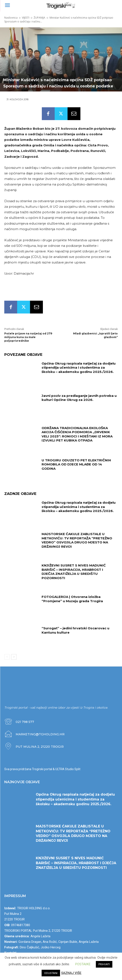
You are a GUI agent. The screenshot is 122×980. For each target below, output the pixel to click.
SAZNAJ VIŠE (71, 973)
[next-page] (14, 657)
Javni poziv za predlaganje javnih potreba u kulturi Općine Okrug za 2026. (79, 398)
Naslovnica (11, 18)
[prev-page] (7, 657)
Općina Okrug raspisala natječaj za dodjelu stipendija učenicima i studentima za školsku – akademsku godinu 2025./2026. (79, 368)
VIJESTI (26, 18)
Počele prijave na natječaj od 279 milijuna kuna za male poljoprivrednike (28, 337)
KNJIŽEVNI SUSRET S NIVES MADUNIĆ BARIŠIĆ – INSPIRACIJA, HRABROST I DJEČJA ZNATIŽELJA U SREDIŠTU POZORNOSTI (74, 572)
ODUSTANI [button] (51, 973)
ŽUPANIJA (39, 18)
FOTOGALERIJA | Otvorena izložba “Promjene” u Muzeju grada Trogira (72, 599)
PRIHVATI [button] (104, 964)
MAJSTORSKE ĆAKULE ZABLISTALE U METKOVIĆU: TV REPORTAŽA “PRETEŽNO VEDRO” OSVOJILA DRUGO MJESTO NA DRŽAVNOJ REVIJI (77, 540)
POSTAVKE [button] (83, 964)
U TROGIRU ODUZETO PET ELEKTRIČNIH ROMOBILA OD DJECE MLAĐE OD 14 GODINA (76, 464)
